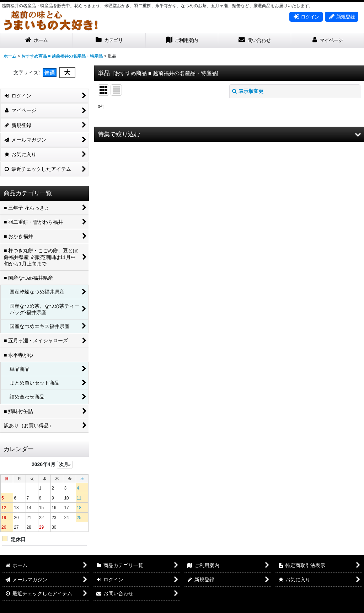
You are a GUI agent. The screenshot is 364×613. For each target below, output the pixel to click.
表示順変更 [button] (248, 91)
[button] (229, 134)
